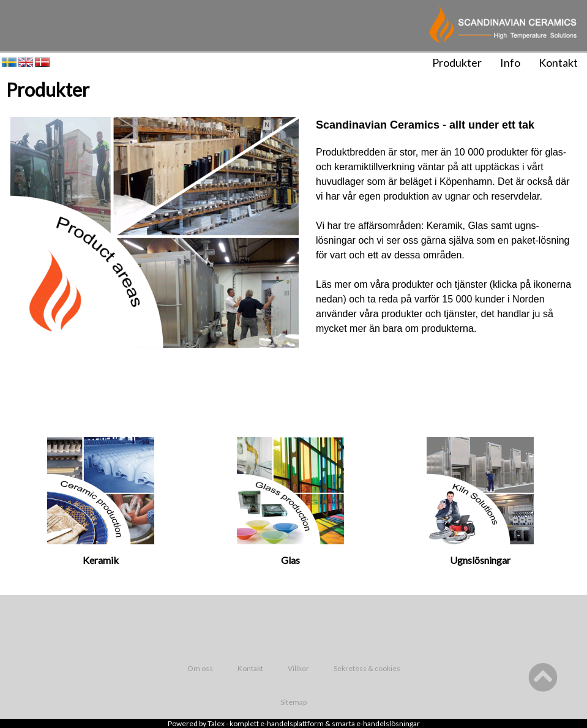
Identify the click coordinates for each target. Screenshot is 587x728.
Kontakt (558, 62)
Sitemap (293, 702)
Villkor (298, 668)
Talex (216, 723)
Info (510, 62)
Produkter (457, 62)
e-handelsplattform (292, 723)
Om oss (200, 668)
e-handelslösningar (388, 723)
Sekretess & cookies (367, 668)
